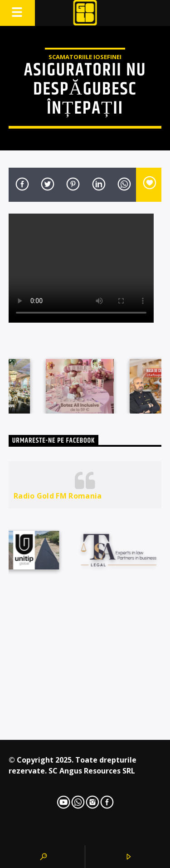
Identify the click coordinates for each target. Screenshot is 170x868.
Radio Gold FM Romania (58, 496)
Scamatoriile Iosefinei (85, 57)
